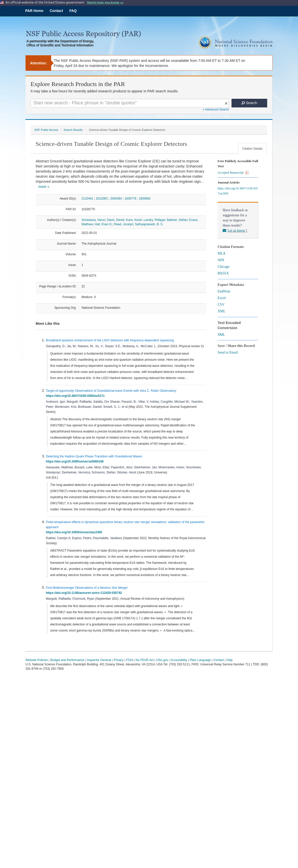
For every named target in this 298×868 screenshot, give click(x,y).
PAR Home (34, 11)
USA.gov (162, 660)
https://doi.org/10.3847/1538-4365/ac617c (76, 396)
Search (249, 103)
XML (221, 311)
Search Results (73, 130)
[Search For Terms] (130, 103)
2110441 (87, 199)
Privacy (119, 660)
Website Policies (37, 660)
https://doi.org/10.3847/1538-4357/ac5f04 (238, 191)
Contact (56, 11)
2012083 (102, 199)
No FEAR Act (145, 660)
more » (44, 187)
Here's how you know (105, 2)
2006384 (116, 199)
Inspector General (99, 660)
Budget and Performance (67, 660)
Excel (222, 298)
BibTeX (223, 273)
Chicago (223, 267)
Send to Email (228, 352)
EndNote (224, 291)
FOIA (130, 660)
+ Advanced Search (216, 109)
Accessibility (179, 660)
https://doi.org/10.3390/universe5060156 (76, 461)
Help (230, 660)
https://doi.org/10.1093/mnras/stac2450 (75, 532)
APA (221, 260)
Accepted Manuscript (233, 173)
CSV (221, 305)
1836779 (130, 199)
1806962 (145, 199)
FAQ (73, 11)
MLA (221, 253)
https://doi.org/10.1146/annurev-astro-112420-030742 (85, 593)
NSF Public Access (46, 130)
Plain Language (200, 660)
